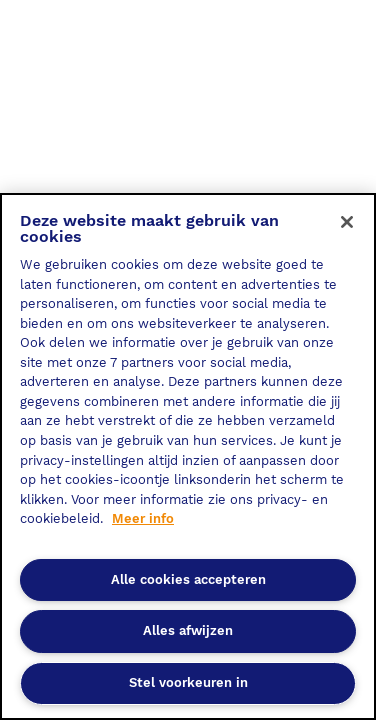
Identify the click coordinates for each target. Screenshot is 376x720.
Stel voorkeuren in (188, 682)
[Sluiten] (347, 222)
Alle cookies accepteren (188, 579)
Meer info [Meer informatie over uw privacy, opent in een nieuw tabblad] (143, 518)
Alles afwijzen (188, 630)
